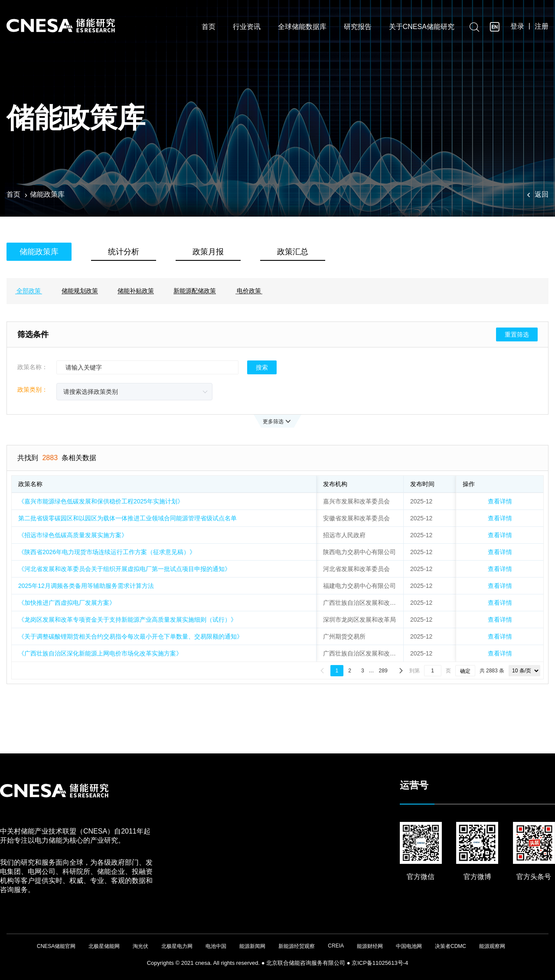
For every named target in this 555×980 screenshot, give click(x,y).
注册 (542, 27)
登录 (517, 27)
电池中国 (216, 946)
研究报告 (358, 27)
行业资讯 (247, 27)
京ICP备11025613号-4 (380, 963)
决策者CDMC (451, 946)
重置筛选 (517, 334)
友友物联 (7, 959)
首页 (209, 27)
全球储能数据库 (302, 27)
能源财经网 (370, 946)
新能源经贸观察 (297, 946)
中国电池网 (409, 946)
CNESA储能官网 (56, 946)
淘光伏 (140, 946)
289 (383, 671)
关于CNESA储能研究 (422, 27)
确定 (465, 671)
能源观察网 (492, 946)
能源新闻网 (252, 946)
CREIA (336, 946)
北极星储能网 (104, 946)
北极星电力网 (177, 946)
